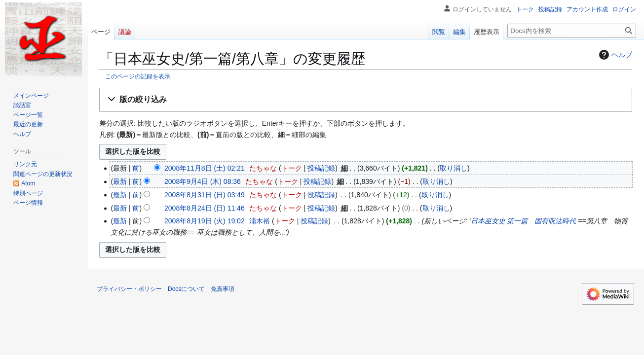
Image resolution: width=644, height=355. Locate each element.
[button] (366, 100)
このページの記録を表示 (138, 76)
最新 (120, 181)
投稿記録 (321, 168)
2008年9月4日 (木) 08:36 (203, 181)
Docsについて (186, 289)
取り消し (454, 168)
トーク (292, 168)
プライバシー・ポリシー (129, 289)
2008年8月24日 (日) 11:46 (205, 208)
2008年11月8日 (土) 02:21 (205, 168)
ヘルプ (614, 55)
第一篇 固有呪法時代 (541, 221)
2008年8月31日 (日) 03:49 (205, 195)
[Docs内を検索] (572, 31)
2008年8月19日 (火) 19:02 (205, 221)
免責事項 (223, 289)
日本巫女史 (488, 221)
